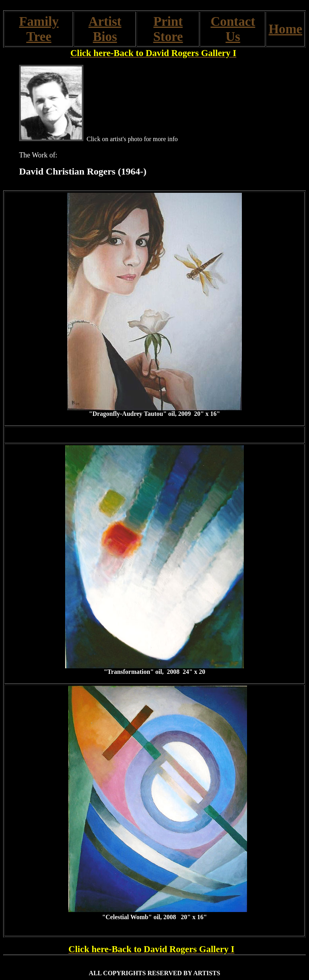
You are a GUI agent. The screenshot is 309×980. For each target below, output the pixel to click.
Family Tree (39, 29)
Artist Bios (105, 29)
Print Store (168, 29)
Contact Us (233, 29)
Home (285, 29)
